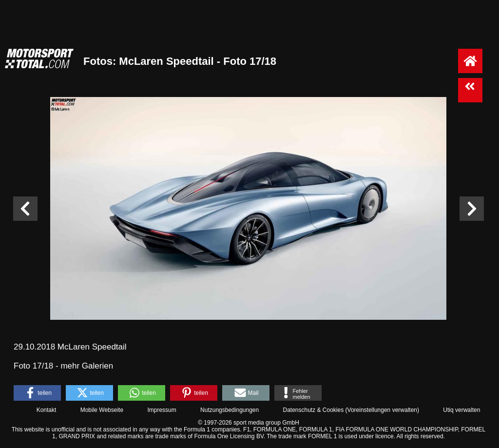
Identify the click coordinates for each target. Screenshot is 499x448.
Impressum (162, 410)
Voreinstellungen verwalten (382, 410)
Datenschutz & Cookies (313, 410)
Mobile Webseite (102, 410)
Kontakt (47, 410)
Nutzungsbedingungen (230, 410)
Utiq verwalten (461, 410)
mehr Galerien (87, 366)
